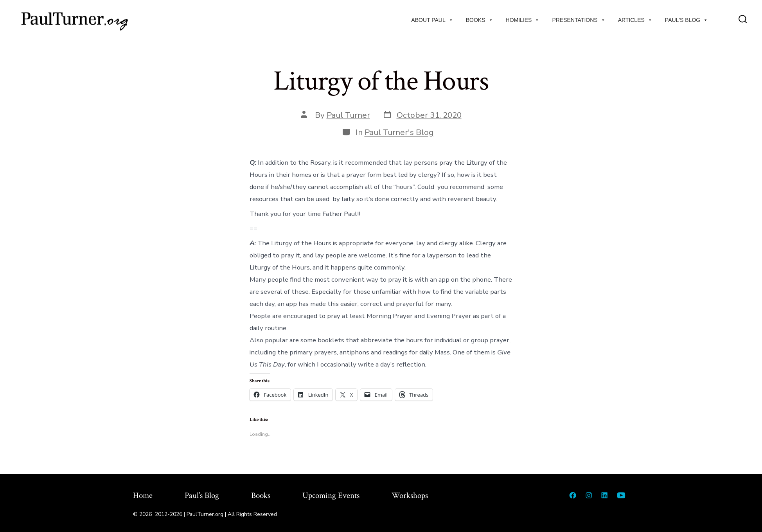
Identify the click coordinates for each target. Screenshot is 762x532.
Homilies (523, 20)
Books (480, 20)
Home (143, 495)
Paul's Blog (687, 20)
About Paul (432, 20)
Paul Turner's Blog (399, 132)
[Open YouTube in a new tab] (621, 495)
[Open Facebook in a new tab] (573, 495)
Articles (635, 20)
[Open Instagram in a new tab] (589, 495)
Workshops (410, 495)
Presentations (579, 20)
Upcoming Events (331, 495)
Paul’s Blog (202, 495)
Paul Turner (348, 115)
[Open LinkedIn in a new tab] (604, 495)
